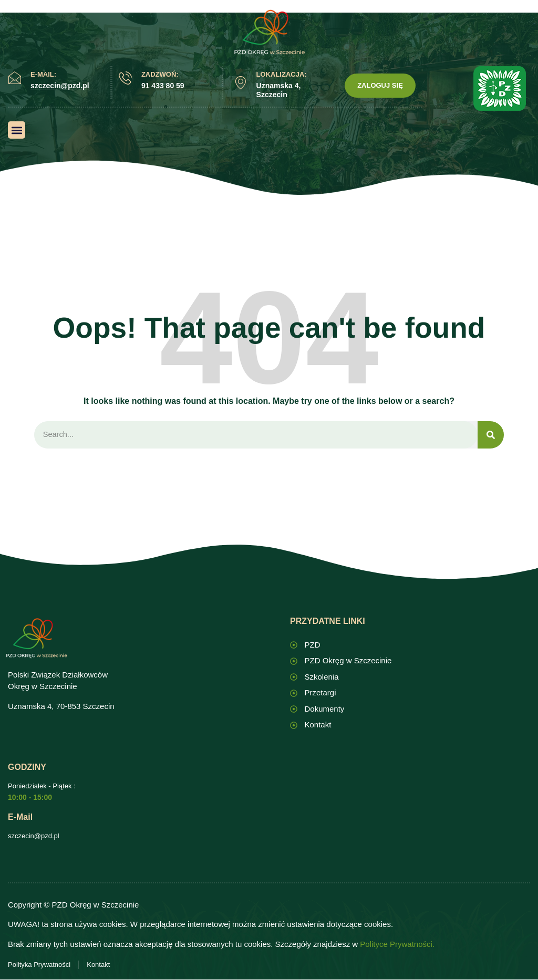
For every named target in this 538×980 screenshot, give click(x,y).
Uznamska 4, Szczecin (279, 90)
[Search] (491, 435)
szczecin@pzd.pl (34, 836)
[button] (17, 130)
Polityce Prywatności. (397, 945)
